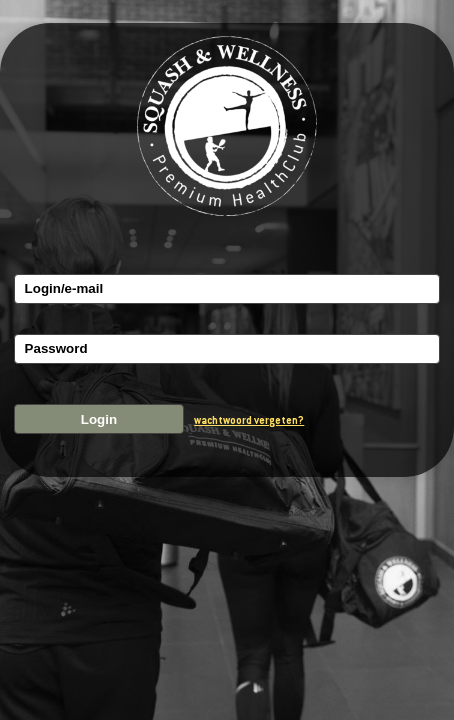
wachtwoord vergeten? (249, 420)
